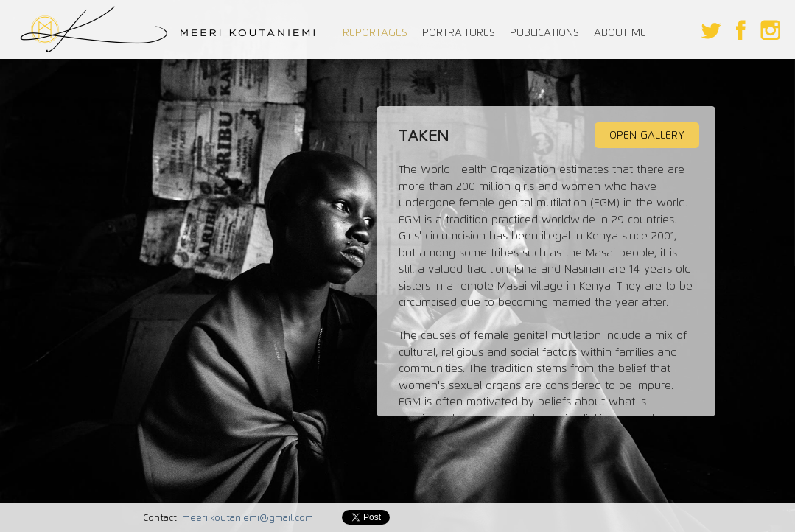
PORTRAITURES (459, 32)
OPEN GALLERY (647, 135)
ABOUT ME (620, 32)
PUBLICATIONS (544, 32)
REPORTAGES (375, 32)
